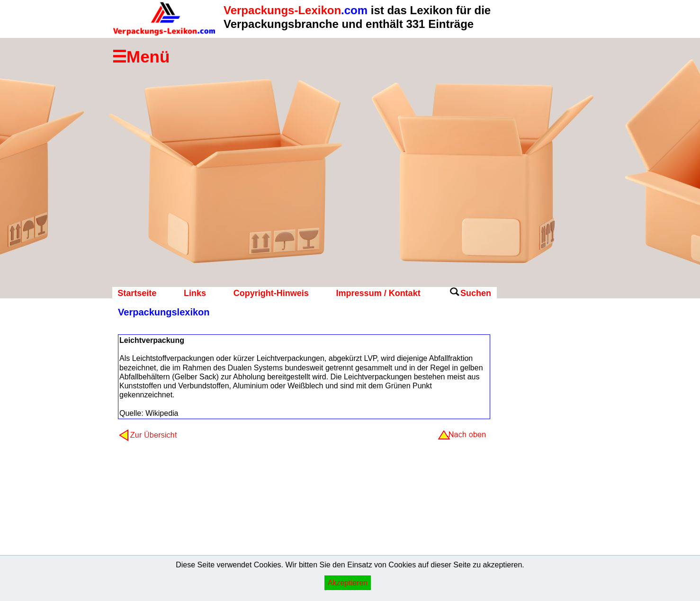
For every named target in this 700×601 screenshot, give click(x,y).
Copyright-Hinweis (271, 293)
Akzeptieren (348, 583)
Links (195, 293)
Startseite (137, 293)
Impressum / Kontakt (378, 293)
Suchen (476, 293)
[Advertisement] (535, 457)
